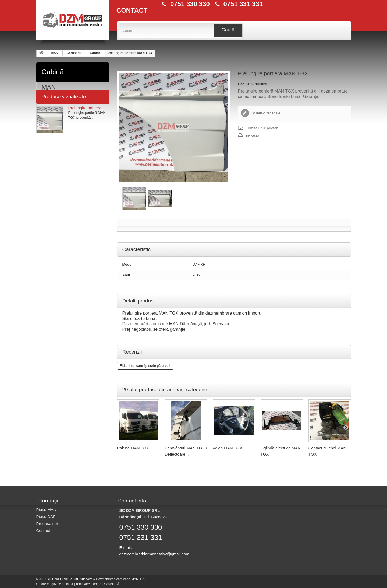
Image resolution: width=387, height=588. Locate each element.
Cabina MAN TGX (133, 448)
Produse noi (47, 524)
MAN (54, 53)
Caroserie (74, 53)
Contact (43, 531)
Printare (253, 136)
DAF (48, 100)
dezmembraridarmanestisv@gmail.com (154, 554)
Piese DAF (46, 517)
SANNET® (112, 584)
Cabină (95, 53)
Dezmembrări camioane (145, 324)
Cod (241, 84)
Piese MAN (46, 510)
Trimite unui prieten (262, 128)
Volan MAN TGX (228, 448)
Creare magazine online (53, 584)
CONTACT (132, 10)
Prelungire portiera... (87, 133)
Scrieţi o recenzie (266, 113)
